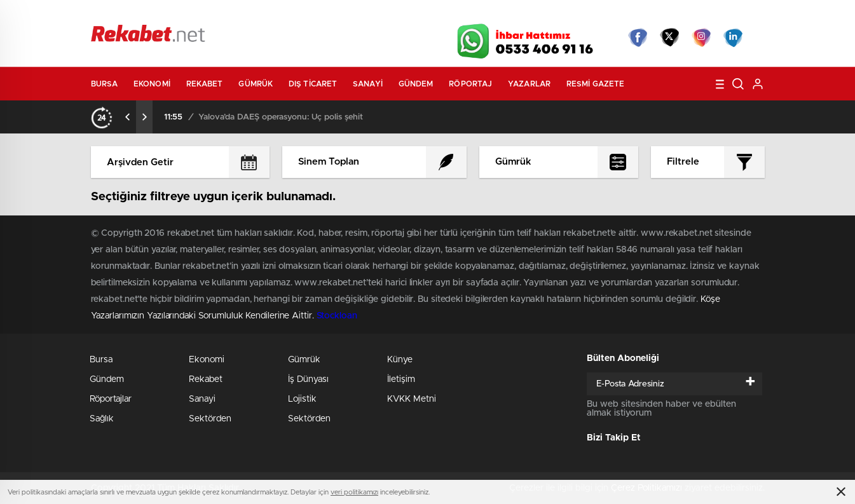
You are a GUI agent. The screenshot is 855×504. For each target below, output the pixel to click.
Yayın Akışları (645, 14)
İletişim (401, 379)
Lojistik (302, 399)
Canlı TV (423, 14)
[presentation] (128, 117)
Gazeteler (209, 14)
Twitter (669, 37)
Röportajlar (111, 399)
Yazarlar (529, 84)
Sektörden (210, 419)
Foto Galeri (284, 14)
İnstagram (701, 37)
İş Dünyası (308, 379)
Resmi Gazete (595, 84)
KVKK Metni (412, 399)
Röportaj (470, 84)
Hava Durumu (496, 14)
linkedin (733, 37)
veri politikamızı (354, 492)
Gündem (416, 84)
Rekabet (205, 84)
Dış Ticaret (313, 84)
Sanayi (368, 84)
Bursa (105, 84)
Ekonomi (152, 84)
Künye (400, 360)
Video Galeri (354, 14)
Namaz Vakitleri (722, 14)
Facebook (638, 37)
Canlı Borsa (571, 14)
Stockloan (337, 316)
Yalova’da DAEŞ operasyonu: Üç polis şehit (281, 117)
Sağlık (102, 419)
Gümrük (256, 84)
